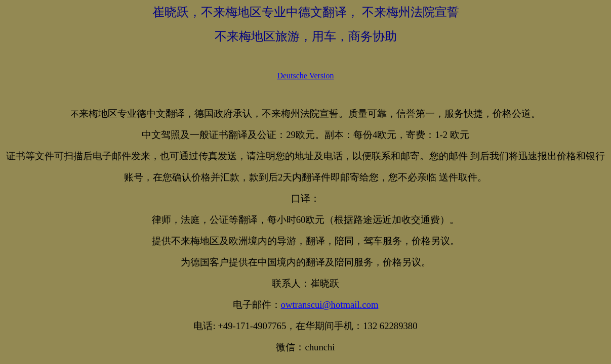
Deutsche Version (305, 76)
